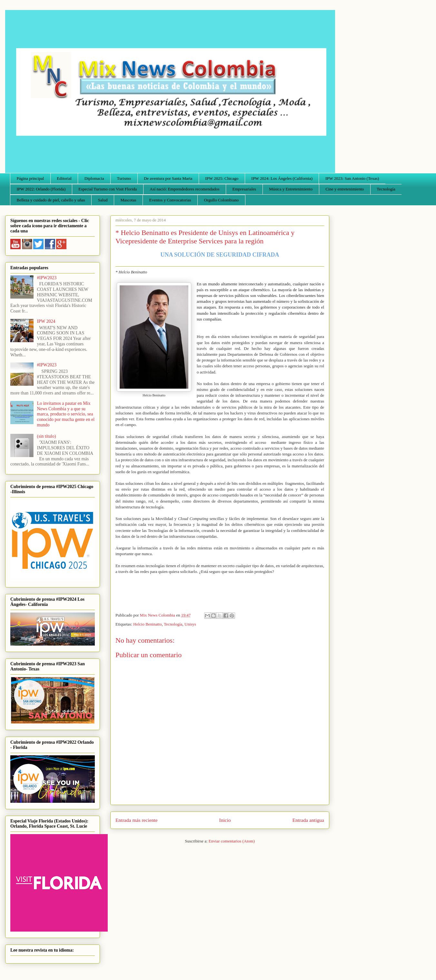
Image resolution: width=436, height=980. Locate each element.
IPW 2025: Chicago (222, 178)
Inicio (225, 820)
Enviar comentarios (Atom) (232, 841)
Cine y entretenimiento (345, 189)
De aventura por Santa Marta (168, 178)
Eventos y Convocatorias (170, 200)
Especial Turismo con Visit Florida (108, 189)
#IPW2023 (47, 278)
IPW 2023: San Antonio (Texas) (352, 178)
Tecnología (386, 189)
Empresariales (244, 189)
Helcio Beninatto (147, 624)
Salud (103, 200)
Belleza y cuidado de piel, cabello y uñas (51, 200)
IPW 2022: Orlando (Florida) (41, 189)
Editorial (64, 178)
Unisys (190, 624)
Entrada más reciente (137, 820)
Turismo (124, 178)
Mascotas (128, 200)
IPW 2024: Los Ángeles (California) (282, 178)
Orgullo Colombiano (221, 200)
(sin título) (47, 436)
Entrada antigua (308, 820)
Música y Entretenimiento (291, 189)
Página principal (30, 178)
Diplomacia (94, 178)
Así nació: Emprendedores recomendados (184, 189)
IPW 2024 (46, 321)
